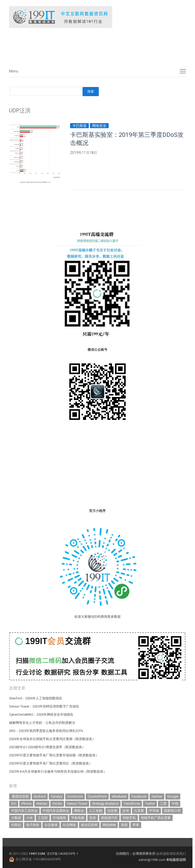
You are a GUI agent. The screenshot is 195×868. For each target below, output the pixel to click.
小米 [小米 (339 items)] (29, 818)
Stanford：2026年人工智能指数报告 (36, 698)
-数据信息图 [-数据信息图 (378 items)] (20, 796)
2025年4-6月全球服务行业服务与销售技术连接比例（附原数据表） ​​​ (58, 771)
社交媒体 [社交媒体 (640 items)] (51, 825)
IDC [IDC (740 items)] (14, 804)
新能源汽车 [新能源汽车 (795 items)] (109, 818)
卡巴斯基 (79, 126)
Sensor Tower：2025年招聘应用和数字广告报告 (44, 706)
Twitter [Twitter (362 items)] (150, 804)
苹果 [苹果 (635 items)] (136, 825)
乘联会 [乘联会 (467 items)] (79, 811)
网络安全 (99, 126)
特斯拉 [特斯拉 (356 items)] (16, 825)
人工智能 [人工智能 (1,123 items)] (96, 811)
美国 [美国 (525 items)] (124, 825)
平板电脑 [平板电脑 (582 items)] (78, 818)
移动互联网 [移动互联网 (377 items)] (89, 825)
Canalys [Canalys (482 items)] (56, 796)
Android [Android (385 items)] (40, 796)
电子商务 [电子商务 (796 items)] (33, 825)
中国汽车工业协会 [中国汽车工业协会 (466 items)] (24, 811)
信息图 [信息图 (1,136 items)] (112, 811)
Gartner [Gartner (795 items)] (157, 796)
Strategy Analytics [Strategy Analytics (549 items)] (105, 804)
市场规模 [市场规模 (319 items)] (59, 818)
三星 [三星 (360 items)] (163, 804)
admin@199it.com (152, 860)
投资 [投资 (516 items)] (93, 818)
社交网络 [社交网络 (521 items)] (69, 825)
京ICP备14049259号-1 (62, 854)
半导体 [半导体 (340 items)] (154, 811)
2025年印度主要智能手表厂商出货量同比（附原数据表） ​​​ (51, 763)
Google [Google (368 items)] (173, 796)
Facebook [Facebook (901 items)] (139, 796)
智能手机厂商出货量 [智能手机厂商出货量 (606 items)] (156, 818)
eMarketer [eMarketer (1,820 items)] (119, 796)
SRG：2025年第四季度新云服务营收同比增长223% (46, 731)
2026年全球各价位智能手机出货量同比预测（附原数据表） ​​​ (53, 739)
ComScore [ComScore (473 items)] (75, 796)
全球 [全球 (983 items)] (126, 811)
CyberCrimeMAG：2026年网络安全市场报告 (41, 715)
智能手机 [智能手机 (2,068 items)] (129, 818)
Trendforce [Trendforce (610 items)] (132, 804)
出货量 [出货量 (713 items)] (139, 811)
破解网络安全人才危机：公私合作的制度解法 (42, 723)
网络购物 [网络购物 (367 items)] (109, 825)
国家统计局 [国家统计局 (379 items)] (172, 811)
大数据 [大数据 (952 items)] (16, 818)
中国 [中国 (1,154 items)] (175, 804)
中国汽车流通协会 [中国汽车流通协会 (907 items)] (56, 811)
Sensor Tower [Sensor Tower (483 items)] (77, 804)
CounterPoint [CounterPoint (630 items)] (97, 796)
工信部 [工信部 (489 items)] (43, 818)
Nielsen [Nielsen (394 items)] (42, 804)
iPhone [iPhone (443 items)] (26, 804)
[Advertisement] (85, 46)
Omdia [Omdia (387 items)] (57, 804)
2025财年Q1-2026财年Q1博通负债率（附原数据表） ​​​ (48, 747)
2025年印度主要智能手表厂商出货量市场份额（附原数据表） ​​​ (54, 755)
